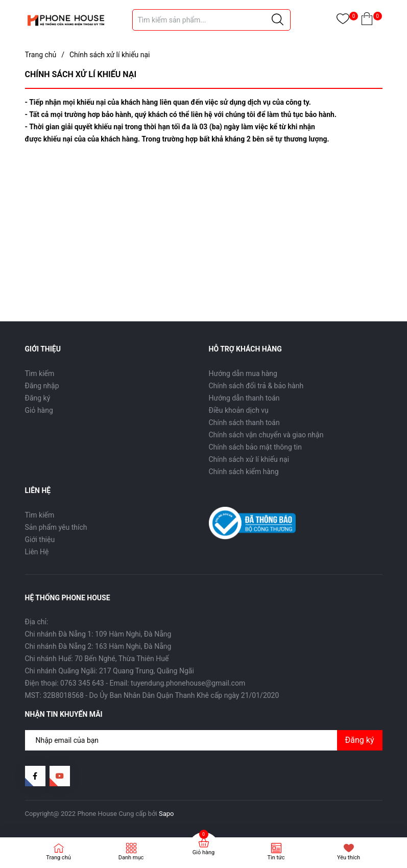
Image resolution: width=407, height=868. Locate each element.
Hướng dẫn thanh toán (244, 398)
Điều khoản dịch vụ (239, 410)
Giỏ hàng (39, 410)
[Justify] (278, 20)
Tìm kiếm (40, 373)
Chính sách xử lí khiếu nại (249, 459)
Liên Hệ (37, 552)
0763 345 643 (82, 683)
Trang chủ (58, 858)
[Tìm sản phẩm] (211, 20)
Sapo (166, 814)
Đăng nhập (42, 386)
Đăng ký (38, 398)
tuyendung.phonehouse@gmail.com (188, 683)
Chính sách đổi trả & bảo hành (256, 386)
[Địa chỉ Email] (204, 740)
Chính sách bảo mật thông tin (256, 447)
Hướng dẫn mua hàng (243, 373)
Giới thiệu (40, 539)
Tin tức (276, 858)
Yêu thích (349, 858)
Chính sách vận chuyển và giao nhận (266, 435)
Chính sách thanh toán (244, 423)
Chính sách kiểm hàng (244, 472)
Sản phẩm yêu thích (56, 527)
